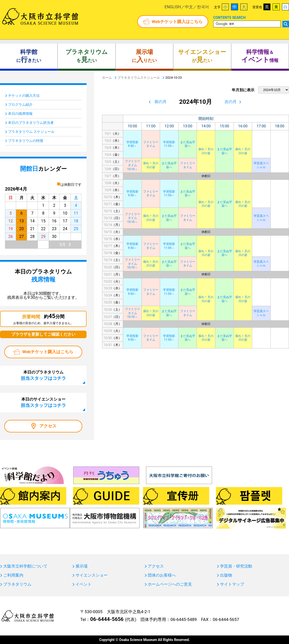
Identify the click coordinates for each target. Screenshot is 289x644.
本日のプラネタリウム (43, 375)
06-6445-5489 (184, 619)
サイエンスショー (92, 575)
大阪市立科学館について (25, 566)
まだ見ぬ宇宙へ (188, 144)
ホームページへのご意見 (170, 584)
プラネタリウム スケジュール (31, 132)
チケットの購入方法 (24, 96)
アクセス (48, 426)
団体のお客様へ (162, 575)
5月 (63, 245)
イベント (84, 584)
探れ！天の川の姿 (206, 151)
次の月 (231, 102)
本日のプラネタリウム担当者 (31, 123)
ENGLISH (173, 7)
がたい (202, 56)
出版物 (226, 575)
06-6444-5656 (107, 619)
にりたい (144, 56)
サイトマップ (232, 584)
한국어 (203, 7)
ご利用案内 (13, 575)
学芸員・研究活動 (236, 566)
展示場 (82, 566)
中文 (189, 7)
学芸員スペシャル (261, 165)
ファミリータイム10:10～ (132, 165)
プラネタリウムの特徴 (26, 141)
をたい (87, 56)
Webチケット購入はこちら (177, 22)
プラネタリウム (17, 584)
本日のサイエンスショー (43, 402)
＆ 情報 (260, 56)
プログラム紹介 (20, 105)
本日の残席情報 (20, 114)
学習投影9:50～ (132, 144)
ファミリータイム (151, 144)
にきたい (29, 56)
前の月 (161, 102)
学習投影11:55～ (169, 144)
